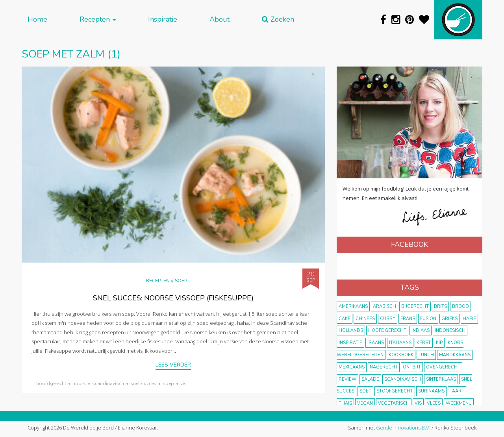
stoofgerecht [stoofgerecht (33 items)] (395, 391)
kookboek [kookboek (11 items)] (401, 355)
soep (168, 383)
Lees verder (173, 365)
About (220, 19)
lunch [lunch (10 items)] (426, 355)
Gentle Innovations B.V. (403, 428)
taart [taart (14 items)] (457, 391)
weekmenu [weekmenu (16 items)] (459, 403)
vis (183, 383)
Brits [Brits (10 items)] (440, 306)
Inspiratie (163, 19)
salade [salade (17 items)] (370, 379)
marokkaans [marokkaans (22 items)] (455, 355)
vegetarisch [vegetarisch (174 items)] (394, 403)
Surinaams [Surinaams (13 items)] (431, 391)
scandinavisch (108, 383)
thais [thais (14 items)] (345, 403)
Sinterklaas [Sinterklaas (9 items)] (441, 379)
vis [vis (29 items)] (418, 403)
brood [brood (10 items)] (460, 306)
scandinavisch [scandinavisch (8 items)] (403, 379)
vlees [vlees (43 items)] (434, 403)
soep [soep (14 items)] (365, 391)
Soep (181, 281)
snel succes (143, 383)
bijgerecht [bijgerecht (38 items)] (415, 306)
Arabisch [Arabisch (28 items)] (384, 306)
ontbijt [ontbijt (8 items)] (412, 367)
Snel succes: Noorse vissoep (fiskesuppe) (173, 298)
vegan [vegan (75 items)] (365, 403)
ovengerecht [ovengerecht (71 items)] (443, 367)
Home (37, 19)
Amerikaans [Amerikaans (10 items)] (353, 306)
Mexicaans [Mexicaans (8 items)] (352, 367)
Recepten (98, 19)
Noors (79, 383)
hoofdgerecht (51, 383)
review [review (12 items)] (347, 379)
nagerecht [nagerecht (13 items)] (384, 367)
